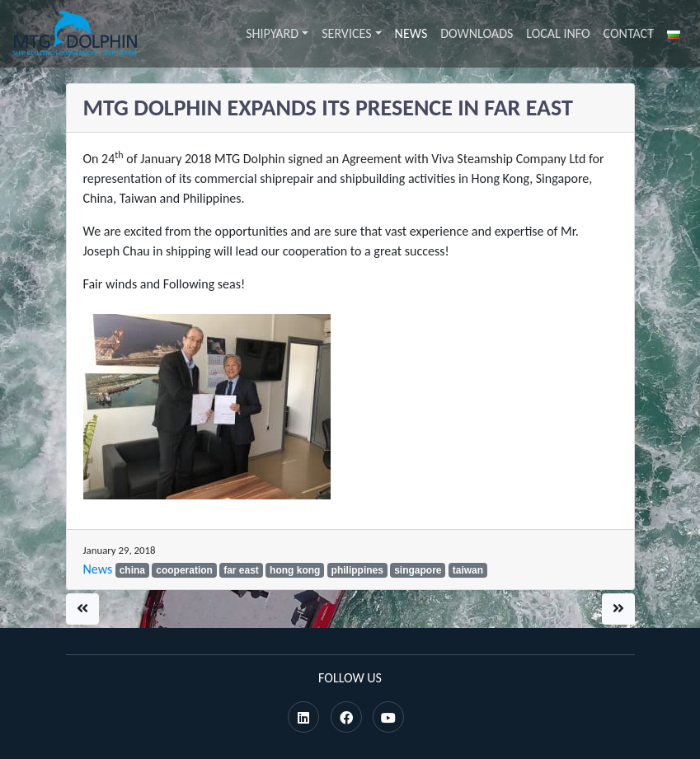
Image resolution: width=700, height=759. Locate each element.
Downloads (477, 33)
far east (241, 570)
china (132, 570)
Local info (558, 33)
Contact (629, 33)
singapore (418, 570)
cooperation (184, 570)
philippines (357, 570)
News (411, 33)
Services (346, 33)
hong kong (295, 570)
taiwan (468, 570)
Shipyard (272, 33)
